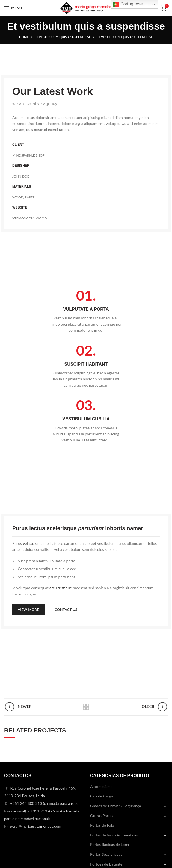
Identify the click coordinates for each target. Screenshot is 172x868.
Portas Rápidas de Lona (109, 844)
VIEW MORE (28, 610)
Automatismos (102, 786)
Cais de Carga (102, 796)
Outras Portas (102, 816)
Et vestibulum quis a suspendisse (63, 37)
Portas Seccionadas (106, 854)
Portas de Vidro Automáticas (114, 835)
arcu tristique (61, 588)
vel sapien (31, 543)
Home (24, 37)
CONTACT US (66, 610)
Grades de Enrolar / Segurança (115, 806)
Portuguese (128, 4)
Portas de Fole (102, 825)
